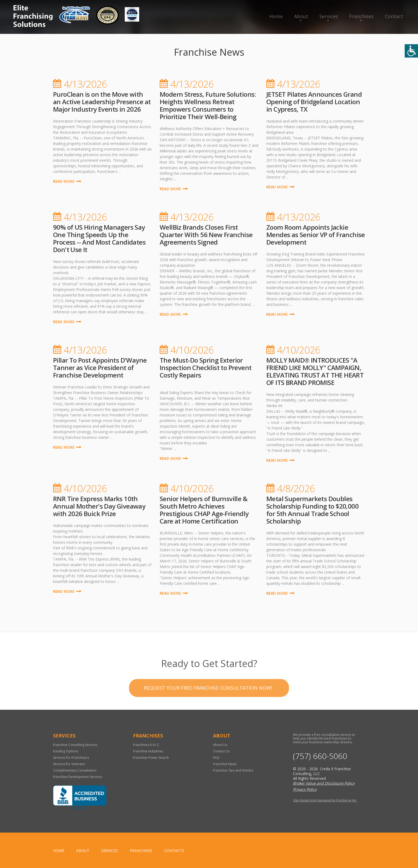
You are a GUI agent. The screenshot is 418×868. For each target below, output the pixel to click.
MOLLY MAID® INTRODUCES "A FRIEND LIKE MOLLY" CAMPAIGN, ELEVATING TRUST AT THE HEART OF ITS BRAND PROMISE (315, 371)
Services (329, 16)
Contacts (174, 851)
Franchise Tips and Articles (233, 770)
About (301, 16)
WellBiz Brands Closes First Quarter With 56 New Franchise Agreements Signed (206, 235)
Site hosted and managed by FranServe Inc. (325, 800)
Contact (394, 16)
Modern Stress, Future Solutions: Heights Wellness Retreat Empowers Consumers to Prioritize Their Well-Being (208, 105)
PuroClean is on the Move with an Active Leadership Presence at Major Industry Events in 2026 (102, 102)
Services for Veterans (69, 764)
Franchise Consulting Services (75, 745)
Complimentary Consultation (75, 770)
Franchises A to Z (146, 745)
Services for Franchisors (71, 758)
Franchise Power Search (151, 758)
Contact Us (221, 751)
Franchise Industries (148, 751)
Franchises (361, 16)
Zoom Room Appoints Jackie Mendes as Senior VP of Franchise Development (316, 235)
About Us (220, 745)
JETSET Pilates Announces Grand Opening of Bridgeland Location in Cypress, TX (314, 102)
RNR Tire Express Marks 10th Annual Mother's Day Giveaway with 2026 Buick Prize (99, 506)
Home (276, 16)
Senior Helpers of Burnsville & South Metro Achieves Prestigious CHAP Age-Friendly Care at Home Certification (204, 510)
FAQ (216, 758)
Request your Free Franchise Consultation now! (208, 704)
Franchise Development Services (77, 777)
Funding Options (66, 751)
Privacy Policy (305, 789)
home (59, 851)
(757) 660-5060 (320, 756)
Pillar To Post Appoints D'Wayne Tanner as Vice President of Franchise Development (100, 368)
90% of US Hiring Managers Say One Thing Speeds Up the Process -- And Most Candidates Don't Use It (99, 238)
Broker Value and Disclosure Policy (324, 783)
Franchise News (225, 764)
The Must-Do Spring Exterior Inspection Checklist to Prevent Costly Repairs (206, 368)
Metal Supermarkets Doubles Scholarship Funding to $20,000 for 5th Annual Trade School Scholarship (312, 510)
